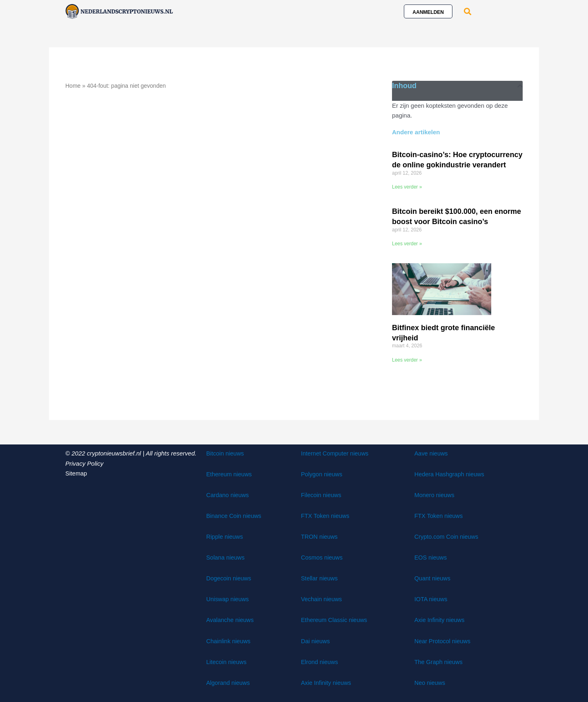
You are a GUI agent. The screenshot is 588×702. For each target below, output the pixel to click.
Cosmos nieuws (323, 557)
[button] (467, 11)
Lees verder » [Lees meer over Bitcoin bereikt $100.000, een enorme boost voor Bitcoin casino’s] (407, 244)
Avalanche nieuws (231, 619)
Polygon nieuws (322, 474)
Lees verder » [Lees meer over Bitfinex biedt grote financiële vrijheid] (407, 360)
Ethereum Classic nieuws (335, 619)
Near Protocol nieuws (444, 640)
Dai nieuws (316, 640)
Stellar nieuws (320, 578)
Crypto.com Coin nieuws (448, 536)
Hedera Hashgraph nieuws (451, 474)
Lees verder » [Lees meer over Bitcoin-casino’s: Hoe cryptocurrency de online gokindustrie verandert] (407, 187)
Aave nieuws (432, 453)
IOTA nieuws (432, 599)
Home (73, 86)
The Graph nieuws (440, 661)
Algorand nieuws (229, 682)
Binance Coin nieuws (235, 515)
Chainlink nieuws (229, 640)
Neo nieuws (430, 682)
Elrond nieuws (320, 661)
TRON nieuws (320, 536)
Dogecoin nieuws (229, 578)
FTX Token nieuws (326, 515)
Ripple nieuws (225, 536)
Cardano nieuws (228, 494)
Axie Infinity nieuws (327, 682)
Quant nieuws (433, 578)
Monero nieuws (435, 494)
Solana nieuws (226, 557)
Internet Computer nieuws (336, 453)
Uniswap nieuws (228, 599)
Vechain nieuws (322, 599)
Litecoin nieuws (227, 661)
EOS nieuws (431, 557)
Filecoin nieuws (322, 494)
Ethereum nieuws (230, 474)
